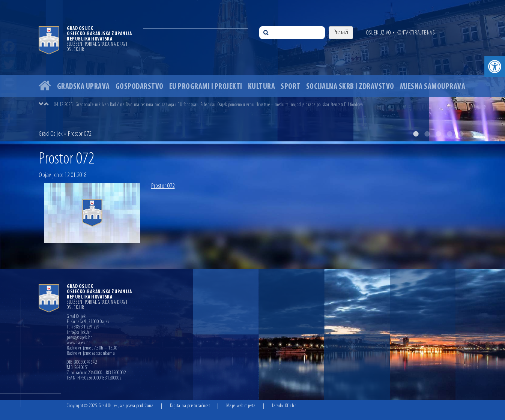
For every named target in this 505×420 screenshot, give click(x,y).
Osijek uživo (378, 33)
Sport (291, 87)
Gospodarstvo (140, 87)
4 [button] (449, 134)
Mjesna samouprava (433, 87)
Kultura (262, 87)
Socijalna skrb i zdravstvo (350, 87)
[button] (495, 67)
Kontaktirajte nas (416, 33)
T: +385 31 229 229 (83, 327)
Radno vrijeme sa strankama (91, 354)
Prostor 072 (163, 186)
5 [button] (461, 134)
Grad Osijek (51, 134)
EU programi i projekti (206, 87)
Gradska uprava (83, 87)
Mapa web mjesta (241, 406)
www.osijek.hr (79, 343)
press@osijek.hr (80, 338)
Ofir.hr (291, 406)
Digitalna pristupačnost (190, 406)
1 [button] (416, 134)
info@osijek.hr (79, 333)
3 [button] (438, 134)
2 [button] (427, 134)
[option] (252, 71)
